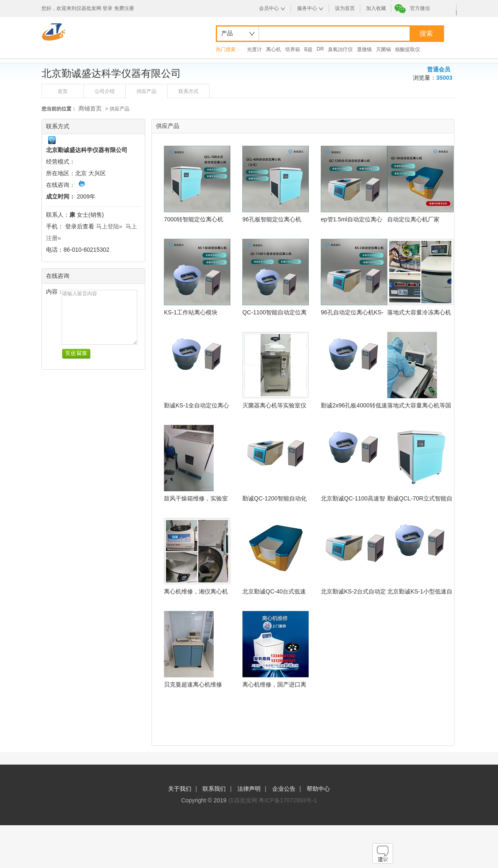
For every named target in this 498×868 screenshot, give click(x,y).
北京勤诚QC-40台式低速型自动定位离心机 (274, 592)
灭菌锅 (383, 49)
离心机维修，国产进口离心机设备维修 (274, 685)
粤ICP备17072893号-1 (288, 800)
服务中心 (307, 8)
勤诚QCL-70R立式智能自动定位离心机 (420, 499)
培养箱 (293, 49)
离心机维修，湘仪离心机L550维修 (196, 592)
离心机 (273, 49)
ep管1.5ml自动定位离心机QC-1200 (352, 219)
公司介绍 (105, 91)
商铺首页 (90, 108)
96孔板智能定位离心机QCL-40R (272, 219)
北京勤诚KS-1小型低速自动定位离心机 (420, 592)
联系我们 (214, 789)
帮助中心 (318, 789)
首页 (63, 91)
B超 (308, 49)
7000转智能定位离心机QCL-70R (194, 219)
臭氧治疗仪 (340, 49)
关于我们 (180, 789)
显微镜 (364, 49)
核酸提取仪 (408, 49)
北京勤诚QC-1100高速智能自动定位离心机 (353, 499)
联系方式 (188, 91)
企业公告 (284, 789)
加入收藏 (376, 8)
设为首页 (345, 8)
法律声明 (249, 789)
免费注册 (124, 8)
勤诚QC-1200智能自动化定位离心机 (275, 499)
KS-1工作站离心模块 (191, 312)
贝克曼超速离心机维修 (193, 684)
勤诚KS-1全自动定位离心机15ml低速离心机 (197, 406)
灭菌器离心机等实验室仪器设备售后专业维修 (274, 406)
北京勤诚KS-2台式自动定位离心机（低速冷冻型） (353, 592)
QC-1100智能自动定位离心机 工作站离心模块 (275, 313)
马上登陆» (109, 226)
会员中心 (269, 8)
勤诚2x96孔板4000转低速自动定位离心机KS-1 (354, 406)
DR (320, 49)
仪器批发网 (243, 800)
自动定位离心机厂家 (413, 219)
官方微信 (420, 8)
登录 (107, 8)
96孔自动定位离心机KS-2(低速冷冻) (352, 313)
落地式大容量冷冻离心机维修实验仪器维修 (419, 313)
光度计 (254, 49)
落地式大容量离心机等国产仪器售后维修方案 (419, 406)
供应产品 (146, 91)
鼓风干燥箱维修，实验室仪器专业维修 (196, 499)
